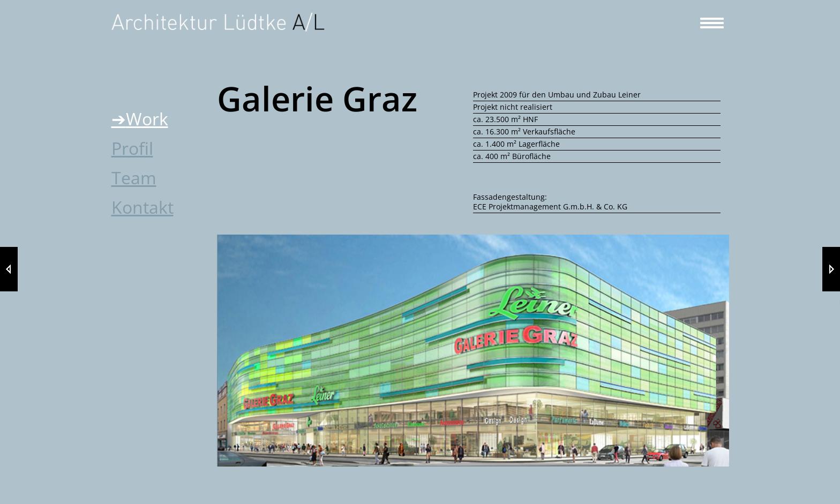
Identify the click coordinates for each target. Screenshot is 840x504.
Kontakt (142, 207)
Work (147, 119)
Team (134, 178)
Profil (132, 148)
